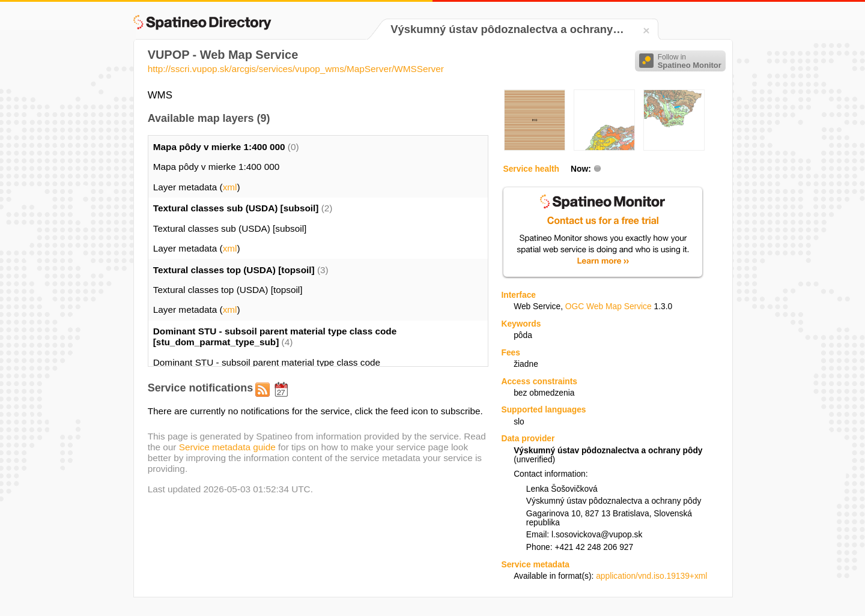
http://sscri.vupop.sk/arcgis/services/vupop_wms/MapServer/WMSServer (296, 69)
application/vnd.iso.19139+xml (651, 576)
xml (230, 187)
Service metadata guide (227, 447)
